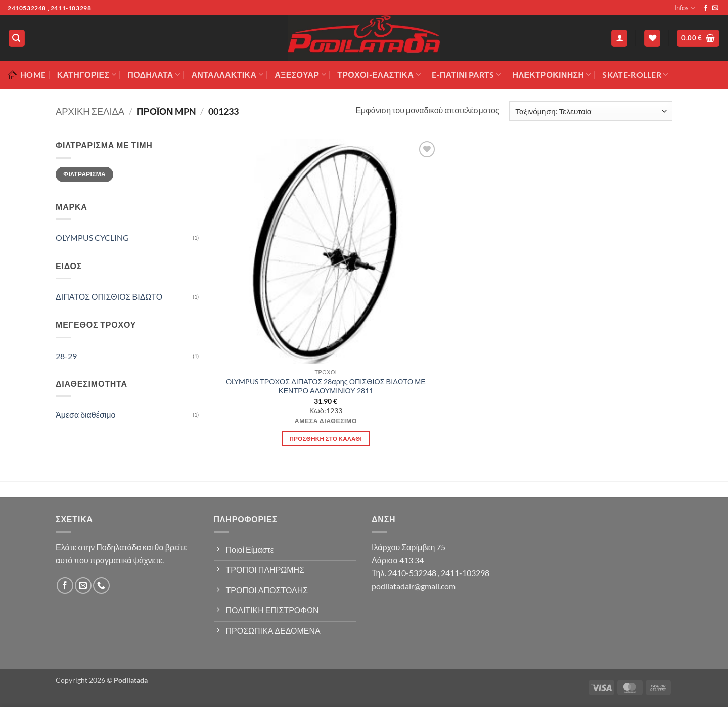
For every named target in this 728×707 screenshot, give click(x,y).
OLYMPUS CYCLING (92, 237)
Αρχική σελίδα (90, 111)
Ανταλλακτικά (227, 75)
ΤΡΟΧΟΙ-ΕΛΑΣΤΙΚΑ (379, 75)
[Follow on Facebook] (706, 8)
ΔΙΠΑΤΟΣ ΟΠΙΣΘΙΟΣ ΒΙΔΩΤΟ (109, 297)
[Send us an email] (715, 8)
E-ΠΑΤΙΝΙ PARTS (466, 75)
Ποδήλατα (154, 75)
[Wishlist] (652, 38)
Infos (685, 8)
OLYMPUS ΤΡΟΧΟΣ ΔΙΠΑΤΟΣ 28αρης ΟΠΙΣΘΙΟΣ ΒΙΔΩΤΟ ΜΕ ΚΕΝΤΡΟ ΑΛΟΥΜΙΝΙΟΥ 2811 (326, 386)
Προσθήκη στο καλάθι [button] (326, 439)
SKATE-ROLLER (635, 75)
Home (27, 75)
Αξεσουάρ (300, 75)
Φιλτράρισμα (84, 174)
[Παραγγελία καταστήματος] (591, 111)
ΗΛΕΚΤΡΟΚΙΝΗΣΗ (552, 75)
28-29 (66, 356)
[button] (17, 38)
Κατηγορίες (87, 75)
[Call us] (101, 585)
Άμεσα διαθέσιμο (85, 414)
